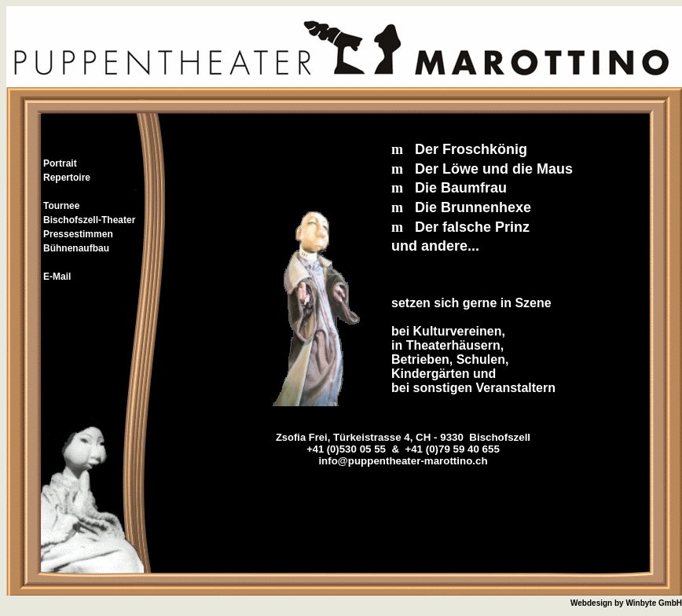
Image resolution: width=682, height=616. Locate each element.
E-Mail (57, 277)
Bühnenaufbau (76, 248)
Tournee (61, 206)
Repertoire (67, 178)
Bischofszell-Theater (89, 220)
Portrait (60, 163)
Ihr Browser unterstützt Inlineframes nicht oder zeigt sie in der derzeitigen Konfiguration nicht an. (403, 339)
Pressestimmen (78, 234)
